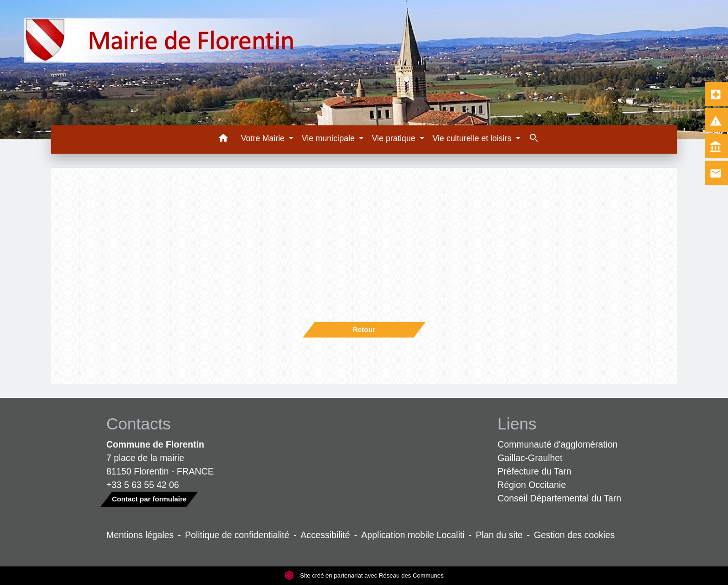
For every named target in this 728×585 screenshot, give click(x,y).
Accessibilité (325, 535)
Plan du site (499, 535)
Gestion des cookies (574, 535)
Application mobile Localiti (413, 535)
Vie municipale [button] (329, 138)
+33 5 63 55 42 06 (143, 485)
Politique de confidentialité (237, 535)
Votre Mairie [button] (264, 138)
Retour (364, 329)
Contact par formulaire (149, 499)
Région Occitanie (532, 485)
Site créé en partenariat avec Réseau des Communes (364, 575)
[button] (223, 140)
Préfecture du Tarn (535, 471)
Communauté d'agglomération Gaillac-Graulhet (558, 451)
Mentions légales (140, 535)
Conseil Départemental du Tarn (560, 498)
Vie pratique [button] (395, 138)
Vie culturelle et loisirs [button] (473, 138)
